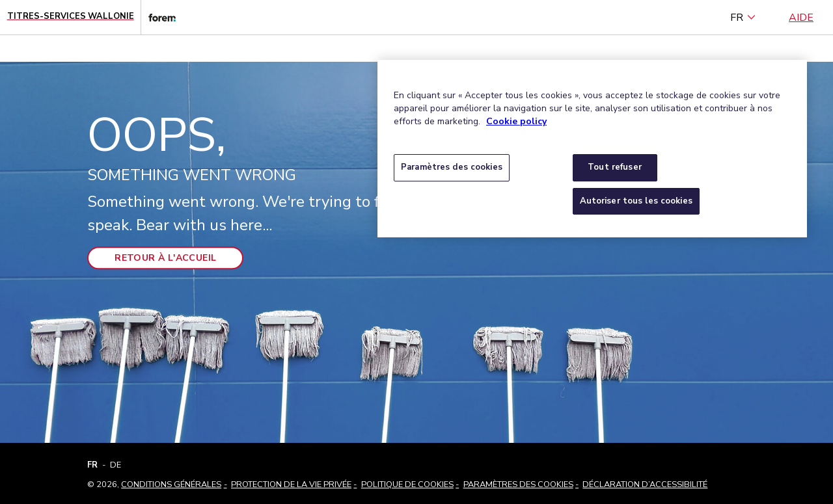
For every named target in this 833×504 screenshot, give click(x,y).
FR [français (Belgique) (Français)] (743, 18)
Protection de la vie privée (291, 484)
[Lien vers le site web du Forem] (158, 17)
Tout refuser (615, 167)
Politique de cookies (407, 484)
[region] (592, 149)
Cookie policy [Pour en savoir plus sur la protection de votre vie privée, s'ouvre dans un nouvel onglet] (516, 121)
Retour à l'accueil (165, 259)
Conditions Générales (171, 484)
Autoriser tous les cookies (636, 201)
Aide (801, 18)
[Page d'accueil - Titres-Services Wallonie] (71, 17)
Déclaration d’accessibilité (645, 484)
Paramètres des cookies (518, 484)
